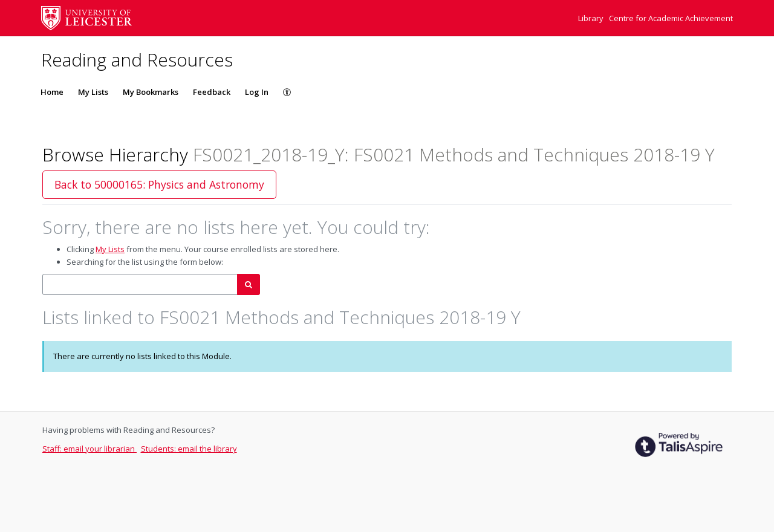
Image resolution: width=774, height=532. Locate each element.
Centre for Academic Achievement (671, 18)
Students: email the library (189, 449)
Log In (257, 92)
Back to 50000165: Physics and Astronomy (159, 184)
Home (52, 92)
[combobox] (140, 284)
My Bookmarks (151, 92)
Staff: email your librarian (89, 449)
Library (592, 18)
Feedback (212, 92)
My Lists (93, 92)
